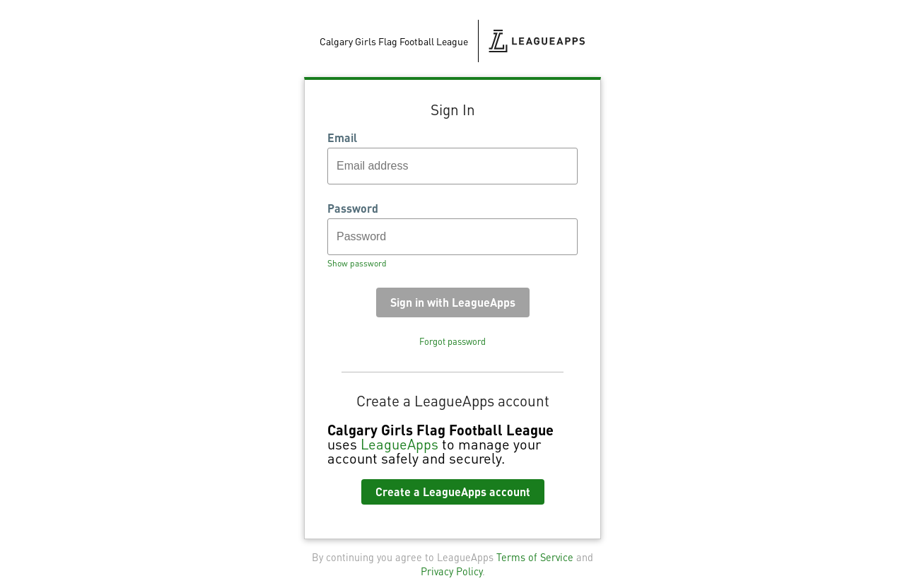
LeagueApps (399, 444)
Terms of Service (535, 557)
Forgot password (452, 341)
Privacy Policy (451, 571)
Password (353, 208)
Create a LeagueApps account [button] (453, 492)
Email (342, 138)
